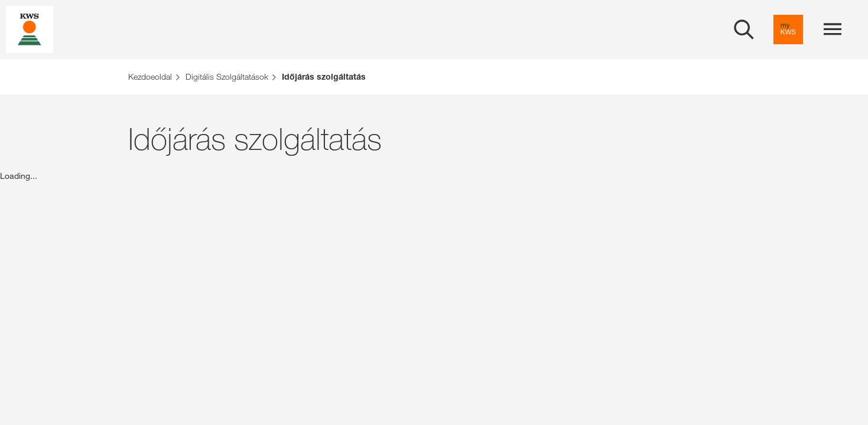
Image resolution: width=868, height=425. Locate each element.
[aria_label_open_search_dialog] (744, 30)
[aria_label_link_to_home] (30, 29)
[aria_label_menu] (833, 30)
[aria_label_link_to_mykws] (788, 30)
